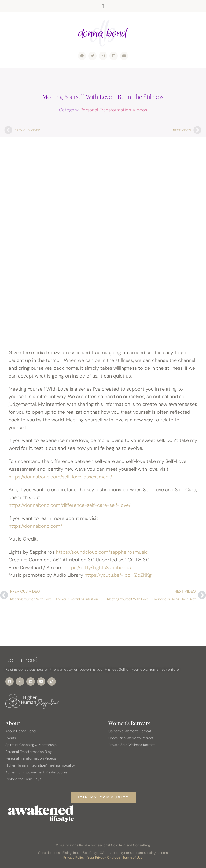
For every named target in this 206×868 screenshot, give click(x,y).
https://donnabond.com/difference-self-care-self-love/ (70, 505)
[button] (103, 6)
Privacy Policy (74, 858)
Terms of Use (133, 858)
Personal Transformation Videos (114, 110)
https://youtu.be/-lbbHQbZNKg (118, 575)
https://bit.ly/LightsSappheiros (98, 568)
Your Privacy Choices (104, 858)
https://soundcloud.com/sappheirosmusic (102, 552)
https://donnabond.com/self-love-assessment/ (60, 477)
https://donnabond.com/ (35, 526)
